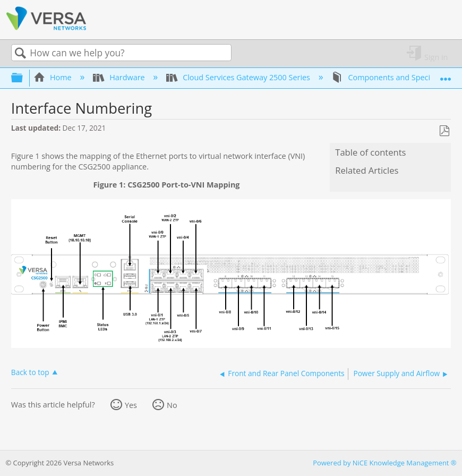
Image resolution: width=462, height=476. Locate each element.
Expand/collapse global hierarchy (24, 78)
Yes (131, 405)
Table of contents (370, 152)
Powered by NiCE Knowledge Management (384, 463)
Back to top (30, 372)
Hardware (120, 77)
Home (54, 77)
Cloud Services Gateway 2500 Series (239, 77)
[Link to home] (46, 28)
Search (21, 53)
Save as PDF (444, 131)
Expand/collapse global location (446, 75)
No (172, 405)
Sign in (436, 57)
